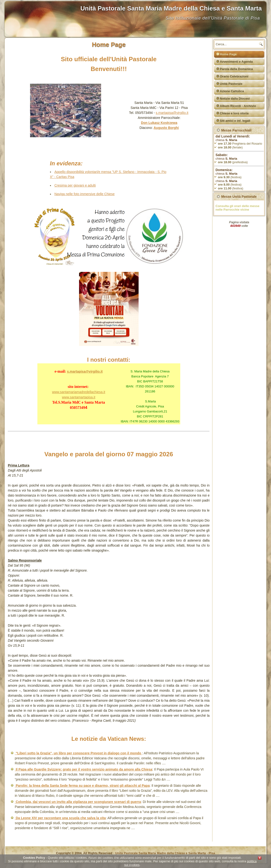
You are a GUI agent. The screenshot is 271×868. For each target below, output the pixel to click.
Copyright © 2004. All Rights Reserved (84, 853)
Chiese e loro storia (234, 113)
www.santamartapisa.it (79, 397)
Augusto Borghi (166, 128)
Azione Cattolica (232, 91)
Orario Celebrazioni (234, 76)
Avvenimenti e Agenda (236, 62)
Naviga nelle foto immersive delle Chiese (85, 194)
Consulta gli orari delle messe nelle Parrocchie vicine (237, 208)
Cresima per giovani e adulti (75, 185)
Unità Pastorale (231, 84)
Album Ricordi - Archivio (238, 106)
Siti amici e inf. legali (235, 121)
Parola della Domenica (236, 69)
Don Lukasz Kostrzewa (159, 123)
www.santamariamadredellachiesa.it (78, 392)
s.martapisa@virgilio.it (172, 113)
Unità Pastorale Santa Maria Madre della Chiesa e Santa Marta (171, 8)
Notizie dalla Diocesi (235, 99)
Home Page (228, 54)
